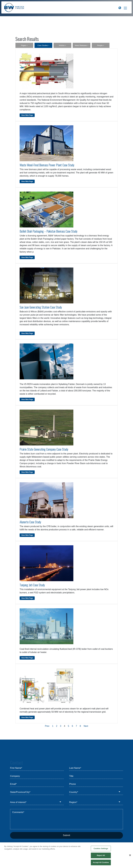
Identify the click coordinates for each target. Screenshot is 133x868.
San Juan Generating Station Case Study (41, 307)
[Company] (37, 776)
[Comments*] (66, 819)
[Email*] (37, 784)
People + (101, 45)
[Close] (130, 857)
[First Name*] (37, 768)
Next (86, 726)
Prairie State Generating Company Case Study (44, 449)
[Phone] (96, 784)
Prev (47, 726)
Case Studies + (43, 45)
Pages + (24, 45)
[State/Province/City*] (37, 792)
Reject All (101, 857)
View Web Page (27, 115)
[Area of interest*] (37, 802)
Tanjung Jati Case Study (32, 585)
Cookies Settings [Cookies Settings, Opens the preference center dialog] (101, 850)
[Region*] (96, 802)
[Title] (96, 776)
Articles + (62, 45)
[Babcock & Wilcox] (14, 8)
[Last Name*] (96, 768)
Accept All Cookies (101, 864)
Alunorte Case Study (30, 522)
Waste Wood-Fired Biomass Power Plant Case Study (47, 165)
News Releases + (82, 45)
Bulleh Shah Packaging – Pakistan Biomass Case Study (48, 231)
